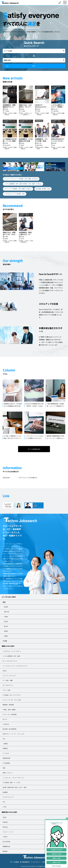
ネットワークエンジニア (9, 676)
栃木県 (6, 626)
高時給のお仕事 (57, 854)
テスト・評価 (6, 690)
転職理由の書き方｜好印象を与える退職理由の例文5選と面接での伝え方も (13, 405)
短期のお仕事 (56, 858)
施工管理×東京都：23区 (43, 189)
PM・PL (5, 719)
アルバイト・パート (8, 832)
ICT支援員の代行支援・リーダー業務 (10, 140)
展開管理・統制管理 (8, 705)
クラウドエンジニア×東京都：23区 (15, 194)
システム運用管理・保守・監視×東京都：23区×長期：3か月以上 (23, 184)
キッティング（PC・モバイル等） (12, 700)
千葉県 (6, 617)
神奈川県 (6, 612)
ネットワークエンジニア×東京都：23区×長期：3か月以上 (21, 179)
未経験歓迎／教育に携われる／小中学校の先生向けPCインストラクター (25, 233)
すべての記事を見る (34, 449)
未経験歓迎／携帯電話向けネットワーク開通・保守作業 (9, 106)
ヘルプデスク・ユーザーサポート (12, 651)
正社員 (5, 817)
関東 (4, 602)
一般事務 (5, 744)
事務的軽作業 (6, 758)
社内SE (5, 671)
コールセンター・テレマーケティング (13, 778)
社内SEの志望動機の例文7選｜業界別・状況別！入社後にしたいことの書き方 (35, 405)
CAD (4, 739)
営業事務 (5, 748)
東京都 (6, 607)
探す (34, 66)
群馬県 (6, 631)
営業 (4, 768)
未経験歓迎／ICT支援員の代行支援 (26, 140)
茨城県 (6, 636)
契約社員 (5, 827)
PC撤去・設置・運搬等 (9, 710)
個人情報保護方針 (25, 862)
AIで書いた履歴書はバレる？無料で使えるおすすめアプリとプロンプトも (13, 437)
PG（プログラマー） (8, 685)
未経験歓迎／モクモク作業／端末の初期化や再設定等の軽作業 (41, 140)
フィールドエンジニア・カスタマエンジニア (15, 666)
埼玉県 (6, 621)
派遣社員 (5, 822)
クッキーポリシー (36, 862)
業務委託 (5, 851)
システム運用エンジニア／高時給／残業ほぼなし (57, 106)
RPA (4, 802)
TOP (11, 862)
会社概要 (16, 862)
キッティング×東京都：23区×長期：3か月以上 (18, 189)
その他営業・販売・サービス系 (11, 782)
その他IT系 (6, 724)
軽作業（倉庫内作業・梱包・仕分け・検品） (15, 787)
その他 (5, 641)
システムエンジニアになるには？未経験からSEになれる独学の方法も (35, 437)
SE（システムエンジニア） (10, 661)
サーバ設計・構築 (8, 680)
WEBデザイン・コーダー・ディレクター (14, 734)
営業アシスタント (8, 773)
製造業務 (5, 792)
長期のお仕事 (56, 862)
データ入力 (6, 753)
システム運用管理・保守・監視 (11, 656)
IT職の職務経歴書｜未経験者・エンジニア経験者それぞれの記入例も (56, 405)
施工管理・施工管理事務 (9, 729)
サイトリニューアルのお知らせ (28, 478)
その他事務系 (6, 763)
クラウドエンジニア (8, 797)
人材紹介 (5, 837)
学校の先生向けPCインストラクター (58, 140)
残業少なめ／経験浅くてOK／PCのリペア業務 (10, 233)
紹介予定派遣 (6, 842)
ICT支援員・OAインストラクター (12, 695)
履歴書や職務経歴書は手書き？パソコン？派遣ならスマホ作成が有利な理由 (56, 437)
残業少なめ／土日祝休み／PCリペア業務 (25, 106)
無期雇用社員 (6, 846)
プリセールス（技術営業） (10, 714)
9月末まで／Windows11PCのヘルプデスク (41, 106)
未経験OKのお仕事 (56, 850)
